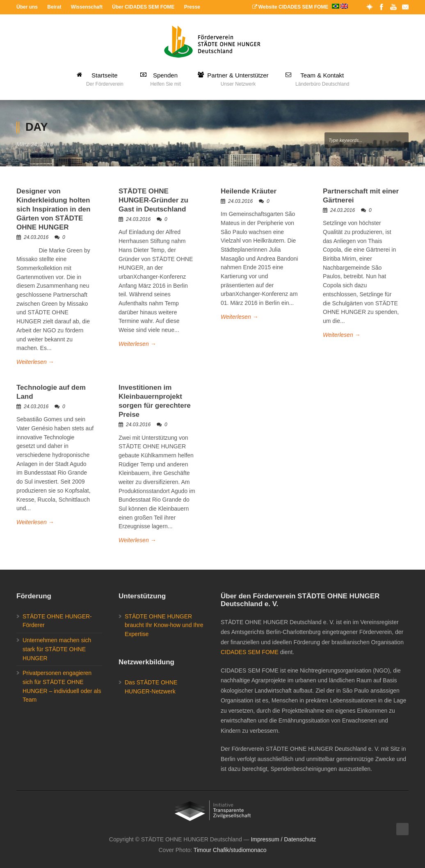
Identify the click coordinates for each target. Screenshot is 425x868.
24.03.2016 (36, 237)
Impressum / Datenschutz (283, 839)
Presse (192, 7)
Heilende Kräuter (249, 191)
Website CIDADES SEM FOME (300, 7)
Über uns (27, 7)
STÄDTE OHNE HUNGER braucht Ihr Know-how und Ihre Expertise (164, 625)
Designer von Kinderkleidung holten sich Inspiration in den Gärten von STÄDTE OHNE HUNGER (53, 209)
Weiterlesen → (35, 362)
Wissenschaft (87, 7)
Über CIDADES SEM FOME (143, 7)
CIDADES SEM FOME (250, 652)
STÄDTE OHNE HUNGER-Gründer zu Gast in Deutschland (153, 200)
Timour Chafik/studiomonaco (230, 850)
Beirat (54, 7)
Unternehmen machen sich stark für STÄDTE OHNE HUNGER (57, 649)
